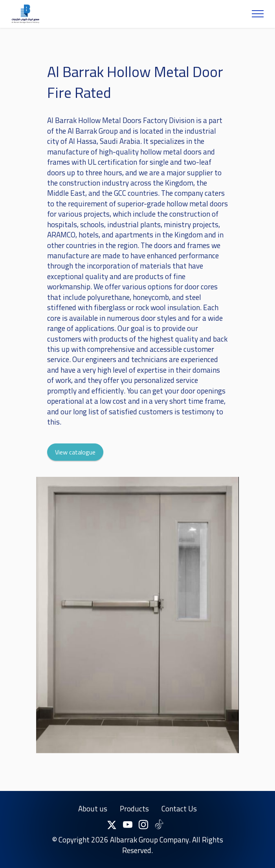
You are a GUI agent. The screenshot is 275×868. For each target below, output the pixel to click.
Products (134, 816)
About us (93, 816)
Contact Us (179, 816)
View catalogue (75, 460)
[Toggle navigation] (258, 14)
